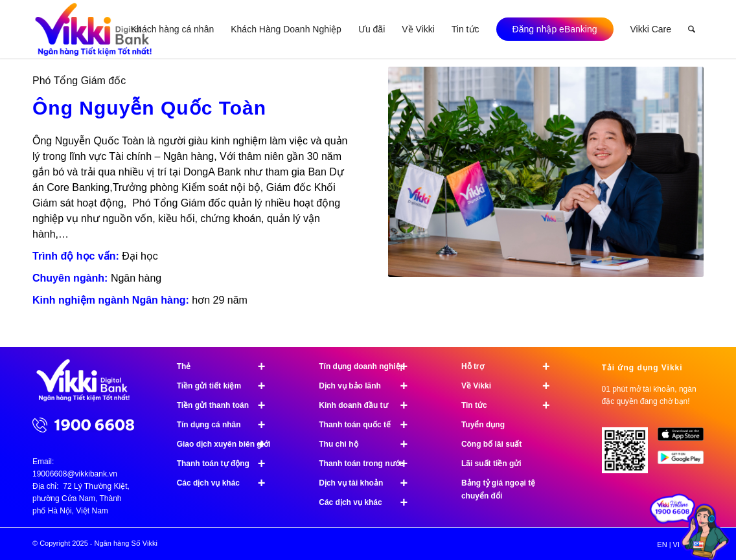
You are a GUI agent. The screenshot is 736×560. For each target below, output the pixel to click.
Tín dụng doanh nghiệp (369, 366)
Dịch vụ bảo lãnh (369, 386)
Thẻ (227, 366)
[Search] (692, 29)
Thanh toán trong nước (369, 464)
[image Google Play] (685, 462)
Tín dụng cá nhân (227, 425)
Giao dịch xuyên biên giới (227, 444)
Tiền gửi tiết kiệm (227, 386)
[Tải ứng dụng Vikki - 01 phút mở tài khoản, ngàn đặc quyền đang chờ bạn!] (630, 455)
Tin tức (511, 405)
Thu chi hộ (369, 444)
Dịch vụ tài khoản (369, 483)
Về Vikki (511, 386)
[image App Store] (685, 439)
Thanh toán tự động (227, 464)
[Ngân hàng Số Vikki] (94, 29)
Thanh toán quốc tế (369, 425)
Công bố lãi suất (491, 444)
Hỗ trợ (511, 366)
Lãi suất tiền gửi (491, 464)
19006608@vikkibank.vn (75, 474)
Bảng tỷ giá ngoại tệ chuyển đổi (498, 489)
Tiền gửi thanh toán (227, 405)
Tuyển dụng (483, 425)
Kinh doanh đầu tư (369, 405)
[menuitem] (172, 29)
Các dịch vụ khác (227, 483)
